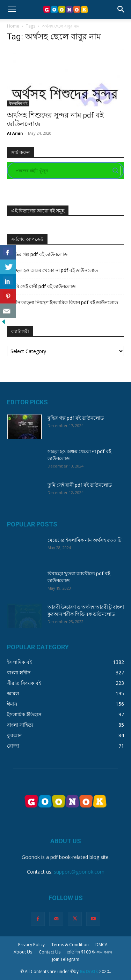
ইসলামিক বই (18, 103)
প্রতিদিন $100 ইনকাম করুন (90, 952)
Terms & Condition (70, 945)
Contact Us (50, 952)
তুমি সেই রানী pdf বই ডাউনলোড (43, 286)
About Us (23, 952)
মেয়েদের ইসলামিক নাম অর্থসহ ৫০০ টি (85, 540)
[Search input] (62, 171)
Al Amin (15, 133)
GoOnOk (89, 971)
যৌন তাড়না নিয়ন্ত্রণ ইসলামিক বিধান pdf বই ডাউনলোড (65, 302)
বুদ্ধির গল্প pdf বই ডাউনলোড (39, 254)
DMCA (101, 945)
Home (13, 26)
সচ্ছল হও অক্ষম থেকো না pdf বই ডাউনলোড (54, 270)
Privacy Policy (31, 945)
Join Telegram (66, 959)
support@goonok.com (79, 872)
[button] (12, 9)
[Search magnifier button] (116, 171)
